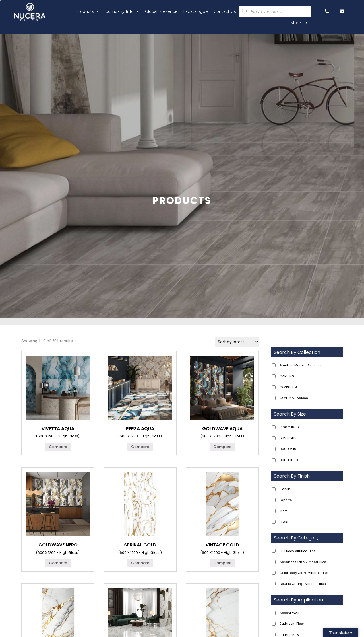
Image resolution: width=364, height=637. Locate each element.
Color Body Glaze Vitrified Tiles (304, 573)
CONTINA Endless (294, 398)
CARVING (287, 376)
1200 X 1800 (289, 427)
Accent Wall (289, 613)
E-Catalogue (196, 11)
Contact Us (225, 11)
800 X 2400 (289, 449)
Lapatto (286, 500)
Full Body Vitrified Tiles (298, 551)
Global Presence (161, 11)
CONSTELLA (288, 387)
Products (88, 11)
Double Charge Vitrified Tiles (303, 584)
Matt (283, 511)
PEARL (284, 522)
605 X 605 (288, 438)
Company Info (122, 11)
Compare (58, 447)
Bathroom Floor (292, 624)
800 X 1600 (289, 460)
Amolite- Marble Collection (301, 365)
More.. (299, 23)
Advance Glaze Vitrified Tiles (303, 562)
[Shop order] (237, 342)
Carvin (285, 489)
